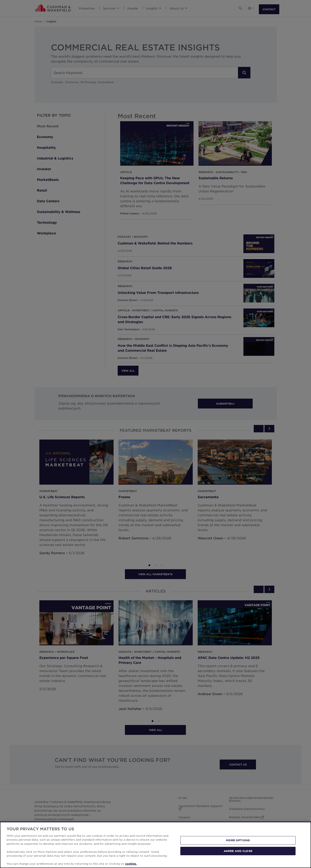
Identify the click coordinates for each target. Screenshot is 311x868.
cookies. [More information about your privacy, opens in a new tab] (131, 864)
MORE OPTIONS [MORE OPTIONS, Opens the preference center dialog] (238, 840)
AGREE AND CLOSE (238, 851)
